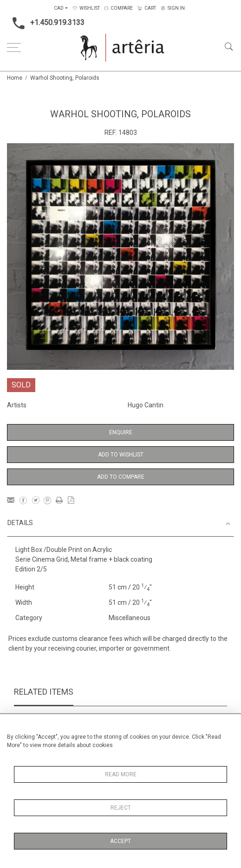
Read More (121, 774)
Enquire (121, 432)
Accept (120, 841)
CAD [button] (59, 8)
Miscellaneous (130, 618)
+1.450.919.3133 (46, 23)
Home (15, 78)
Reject (121, 808)
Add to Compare (121, 477)
